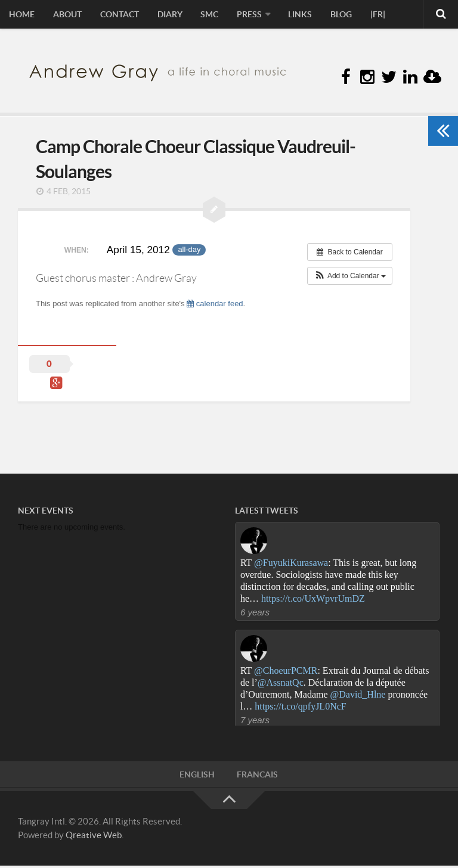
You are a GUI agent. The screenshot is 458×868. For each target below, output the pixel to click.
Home (21, 15)
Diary (164, 15)
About (65, 15)
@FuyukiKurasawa (291, 564)
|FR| (364, 15)
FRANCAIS (257, 776)
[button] (350, 277)
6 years (255, 614)
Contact (115, 15)
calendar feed (215, 305)
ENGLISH (198, 776)
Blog (329, 15)
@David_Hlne (358, 696)
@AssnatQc (281, 684)
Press (240, 15)
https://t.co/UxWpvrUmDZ (313, 600)
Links (290, 15)
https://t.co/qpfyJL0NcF (300, 707)
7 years (255, 721)
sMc (202, 15)
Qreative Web (94, 837)
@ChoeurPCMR (286, 672)
